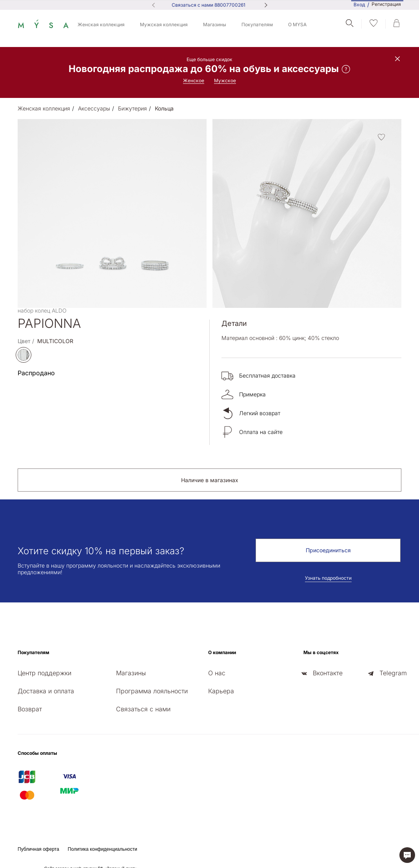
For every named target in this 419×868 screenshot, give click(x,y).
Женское (194, 80)
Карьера (221, 691)
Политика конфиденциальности (102, 849)
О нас (217, 673)
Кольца (164, 108)
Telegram (393, 673)
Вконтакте (328, 673)
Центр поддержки (44, 673)
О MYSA (297, 24)
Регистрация (386, 4)
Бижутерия (132, 108)
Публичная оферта (38, 849)
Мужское (225, 80)
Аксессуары (94, 108)
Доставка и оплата (46, 691)
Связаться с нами (143, 709)
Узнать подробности (328, 578)
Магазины (215, 24)
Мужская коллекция (164, 24)
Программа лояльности (152, 691)
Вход (359, 5)
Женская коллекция (101, 24)
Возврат (30, 709)
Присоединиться (328, 550)
